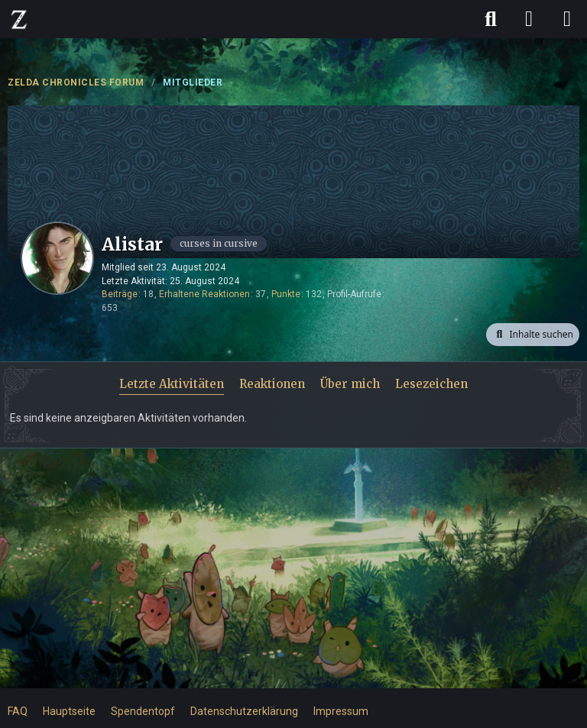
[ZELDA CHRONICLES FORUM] (19, 19)
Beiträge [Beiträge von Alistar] (120, 294)
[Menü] (567, 19)
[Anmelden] (529, 19)
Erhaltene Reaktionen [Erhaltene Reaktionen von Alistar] (204, 294)
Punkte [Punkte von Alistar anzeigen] (286, 294)
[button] (533, 335)
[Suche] (491, 19)
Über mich (350, 384)
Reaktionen (272, 384)
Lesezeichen (431, 384)
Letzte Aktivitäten (172, 384)
